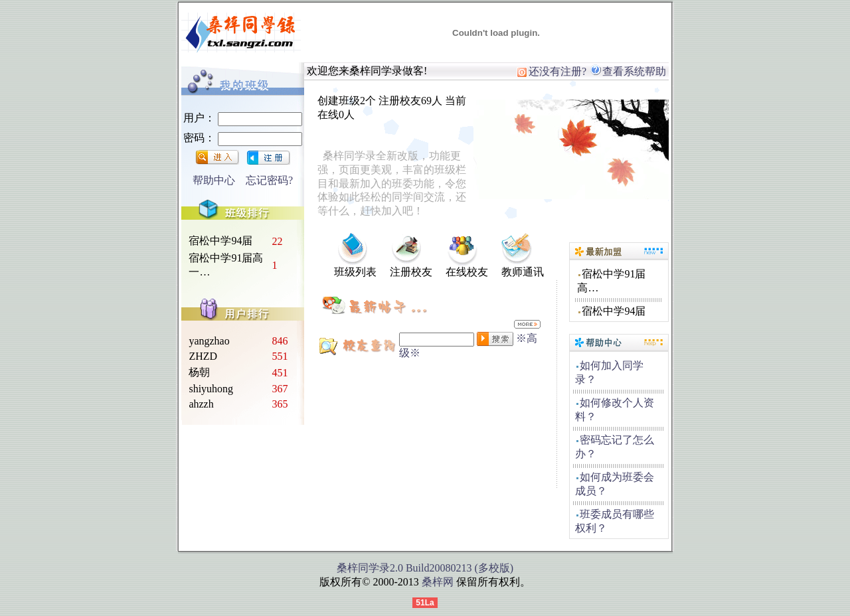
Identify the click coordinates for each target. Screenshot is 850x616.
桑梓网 (438, 582)
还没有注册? (552, 71)
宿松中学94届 (220, 241)
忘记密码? (269, 180)
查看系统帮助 (628, 71)
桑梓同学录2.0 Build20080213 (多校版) (425, 568)
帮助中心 (214, 180)
